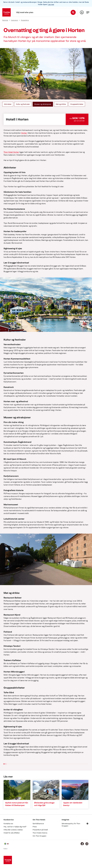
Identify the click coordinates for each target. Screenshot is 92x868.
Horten (24, 133)
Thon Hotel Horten (11, 152)
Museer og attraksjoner (43, 104)
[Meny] (88, 12)
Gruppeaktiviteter (77, 104)
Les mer (51, 4)
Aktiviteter (8, 104)
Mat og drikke (61, 104)
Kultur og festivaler (23, 104)
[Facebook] (82, 844)
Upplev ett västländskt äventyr (73, 804)
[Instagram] (87, 844)
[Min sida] (82, 12)
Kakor (6, 849)
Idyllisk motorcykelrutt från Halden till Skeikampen (17, 804)
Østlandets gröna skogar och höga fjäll (44, 804)
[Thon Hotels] (7, 12)
